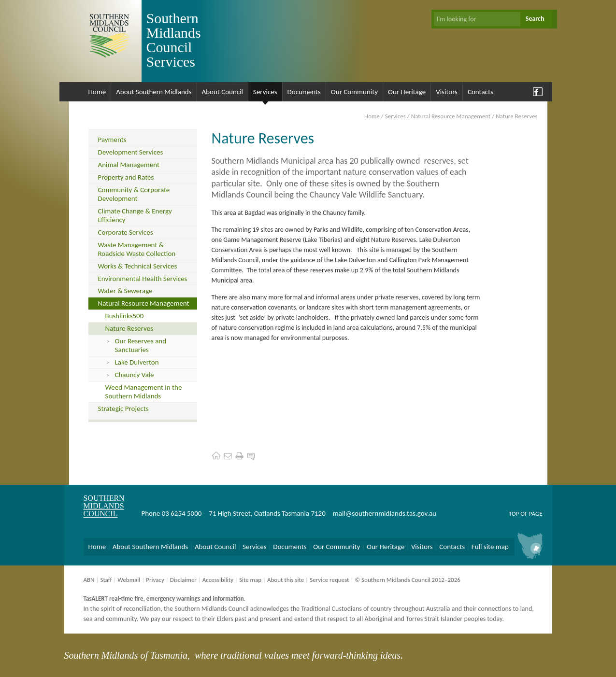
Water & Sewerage (125, 291)
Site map (250, 580)
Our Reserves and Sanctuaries (141, 345)
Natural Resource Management (451, 116)
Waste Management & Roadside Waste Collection (137, 249)
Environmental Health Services (143, 279)
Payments (112, 140)
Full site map (490, 547)
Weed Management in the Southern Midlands (144, 392)
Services (265, 92)
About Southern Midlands (154, 92)
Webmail (129, 580)
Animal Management (129, 165)
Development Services (131, 152)
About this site (286, 580)
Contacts (480, 92)
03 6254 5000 (182, 513)
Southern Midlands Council (104, 506)
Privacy (155, 580)
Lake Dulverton (137, 362)
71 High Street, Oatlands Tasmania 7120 (267, 513)
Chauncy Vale (135, 375)
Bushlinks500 (125, 316)
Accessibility (218, 580)
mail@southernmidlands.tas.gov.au (385, 513)
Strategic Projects (123, 409)
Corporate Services (126, 232)
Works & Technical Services (138, 266)
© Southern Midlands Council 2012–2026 (408, 580)
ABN (89, 580)
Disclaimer (183, 580)
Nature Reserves (129, 328)
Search (535, 19)
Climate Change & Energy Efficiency (135, 215)
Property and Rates (126, 177)
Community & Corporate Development (134, 194)
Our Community (354, 92)
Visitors (447, 92)
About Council (223, 92)
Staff (106, 580)
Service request (329, 580)
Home (97, 92)
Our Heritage (407, 92)
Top (514, 514)
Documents (304, 92)
